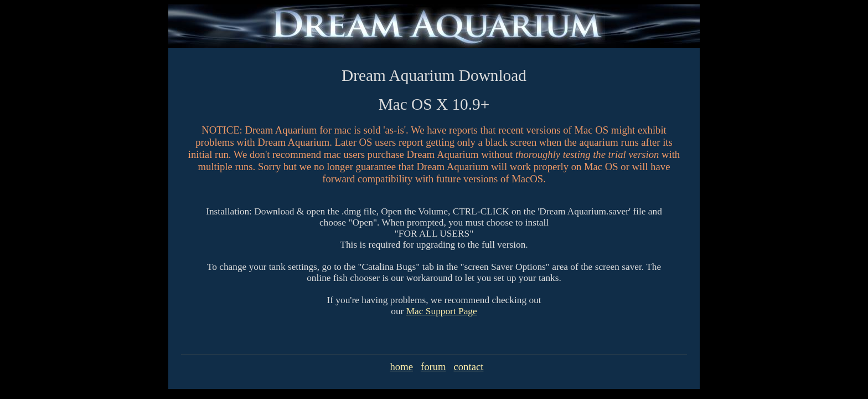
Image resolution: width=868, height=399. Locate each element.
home (401, 367)
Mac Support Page (442, 311)
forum (433, 367)
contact (469, 367)
